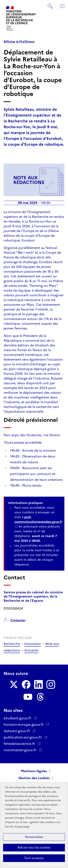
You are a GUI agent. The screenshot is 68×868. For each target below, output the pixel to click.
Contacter (18, 620)
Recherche (12, 644)
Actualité (31, 650)
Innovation (33, 644)
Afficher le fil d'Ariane (19, 42)
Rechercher (50, 4)
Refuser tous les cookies (34, 848)
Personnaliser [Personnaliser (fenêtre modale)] (34, 837)
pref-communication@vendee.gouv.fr (38, 519)
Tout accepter (34, 858)
